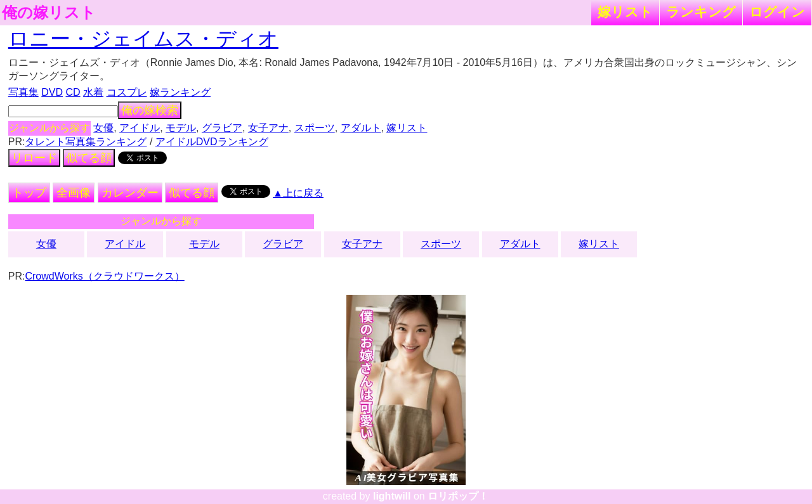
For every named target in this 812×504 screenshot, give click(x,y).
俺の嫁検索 (150, 110)
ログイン (777, 12)
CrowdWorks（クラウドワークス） (104, 276)
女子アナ (268, 128)
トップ (29, 193)
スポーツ (315, 128)
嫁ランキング (180, 92)
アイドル (140, 128)
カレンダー (130, 193)
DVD (52, 92)
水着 (93, 92)
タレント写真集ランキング (86, 142)
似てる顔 (89, 158)
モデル (181, 128)
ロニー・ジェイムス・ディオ (143, 39)
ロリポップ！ (458, 496)
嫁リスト (625, 12)
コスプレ (127, 92)
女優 (103, 128)
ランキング (701, 12)
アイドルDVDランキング (212, 142)
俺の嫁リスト (49, 13)
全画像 (74, 193)
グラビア (222, 128)
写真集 (23, 92)
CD (73, 92)
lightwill (392, 496)
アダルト (361, 128)
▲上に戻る (298, 193)
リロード (34, 158)
